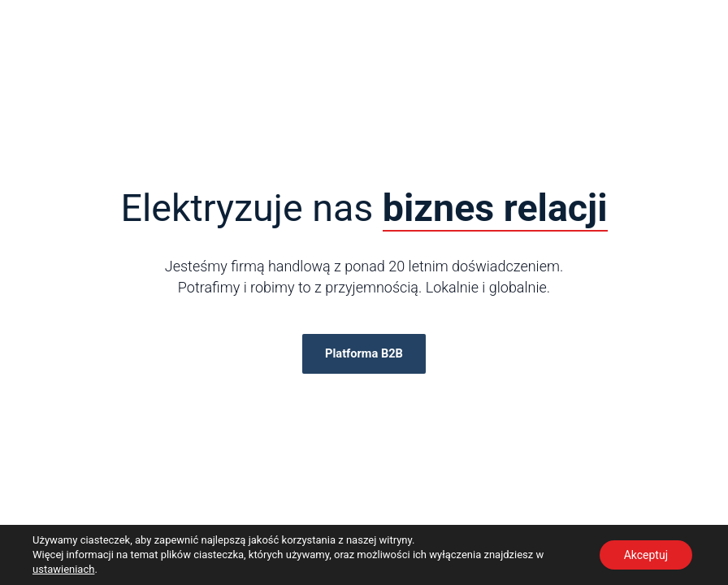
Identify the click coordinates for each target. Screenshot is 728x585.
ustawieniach (63, 569)
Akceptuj (646, 555)
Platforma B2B (364, 353)
